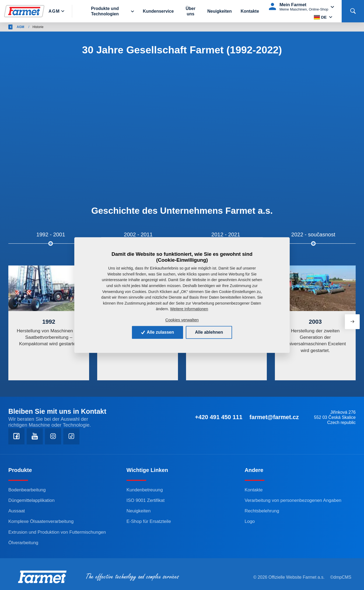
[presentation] (352, 322)
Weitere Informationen (189, 309)
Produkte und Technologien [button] (105, 11)
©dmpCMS (341, 577)
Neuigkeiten (220, 11)
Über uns (190, 11)
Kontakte (250, 11)
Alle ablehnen (209, 332)
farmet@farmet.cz (274, 417)
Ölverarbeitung (23, 543)
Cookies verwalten (182, 320)
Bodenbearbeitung (27, 490)
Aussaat (17, 511)
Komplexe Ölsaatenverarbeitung (41, 521)
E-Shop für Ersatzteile (149, 521)
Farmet (39, 27)
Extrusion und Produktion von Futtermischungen (57, 532)
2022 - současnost (313, 234)
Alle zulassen (157, 332)
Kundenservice (158, 11)
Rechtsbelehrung (262, 511)
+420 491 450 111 (219, 417)
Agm (54, 11)
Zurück (17, 27)
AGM (57, 27)
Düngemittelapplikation (31, 500)
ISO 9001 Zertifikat (146, 500)
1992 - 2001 (51, 234)
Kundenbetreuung (145, 490)
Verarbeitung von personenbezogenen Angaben (293, 500)
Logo (250, 521)
